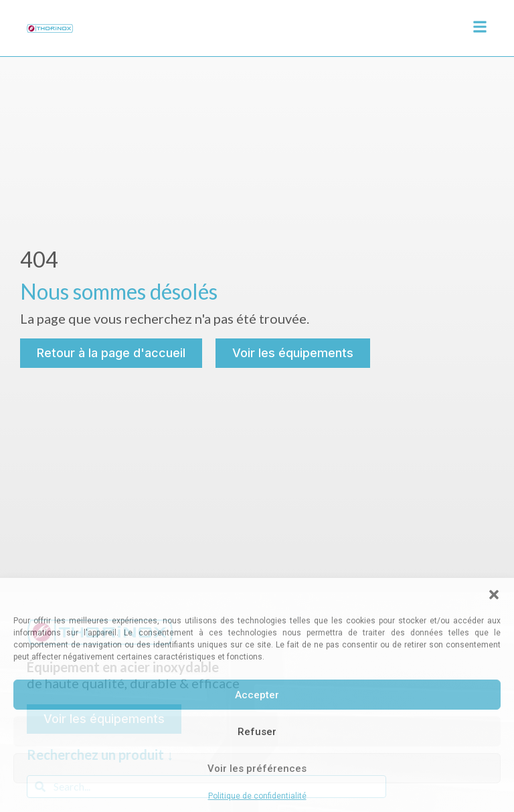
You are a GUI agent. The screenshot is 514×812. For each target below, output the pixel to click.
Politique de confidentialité (257, 796)
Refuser (257, 732)
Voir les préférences (257, 769)
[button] (494, 595)
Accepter (257, 695)
